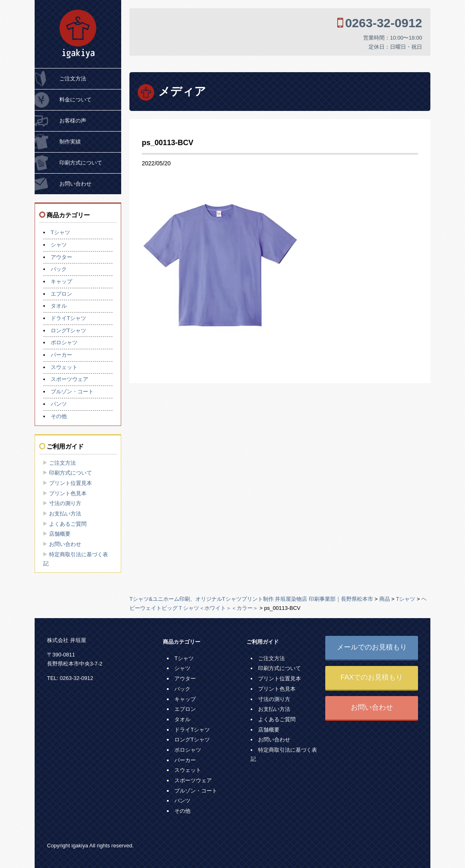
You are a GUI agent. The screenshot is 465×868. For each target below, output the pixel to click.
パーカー (61, 355)
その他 (59, 416)
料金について (75, 100)
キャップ (61, 281)
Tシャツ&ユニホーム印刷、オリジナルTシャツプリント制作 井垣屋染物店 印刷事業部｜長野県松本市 (251, 599)
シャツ (59, 245)
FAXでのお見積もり (372, 677)
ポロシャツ (64, 342)
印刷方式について (81, 163)
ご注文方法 (73, 79)
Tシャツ (60, 232)
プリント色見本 (68, 493)
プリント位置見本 (70, 483)
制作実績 (70, 142)
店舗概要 (60, 534)
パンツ (59, 404)
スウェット (64, 367)
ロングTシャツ (68, 330)
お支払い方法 (65, 514)
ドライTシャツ (68, 318)
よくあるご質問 (68, 524)
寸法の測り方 (65, 503)
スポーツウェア (69, 379)
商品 (385, 599)
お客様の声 (73, 121)
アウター (61, 257)
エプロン (61, 294)
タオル (59, 306)
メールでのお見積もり (372, 647)
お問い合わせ (75, 184)
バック (59, 269)
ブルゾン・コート (72, 392)
